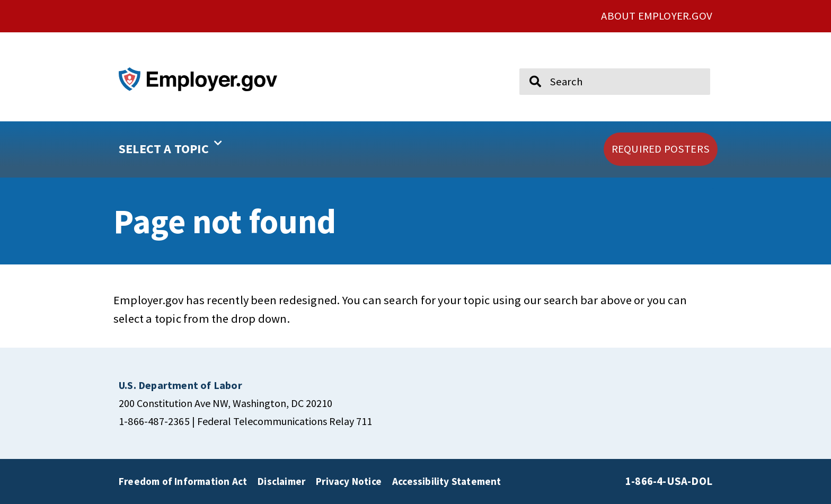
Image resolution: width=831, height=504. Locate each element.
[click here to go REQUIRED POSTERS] (661, 149)
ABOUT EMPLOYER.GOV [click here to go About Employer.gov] (657, 16)
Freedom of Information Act (183, 481)
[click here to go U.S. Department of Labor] (180, 385)
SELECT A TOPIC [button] (170, 145)
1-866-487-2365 (154, 421)
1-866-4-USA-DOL (669, 481)
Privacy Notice (349, 481)
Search (528, 64)
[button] (204, 149)
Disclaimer (281, 481)
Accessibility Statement (447, 481)
